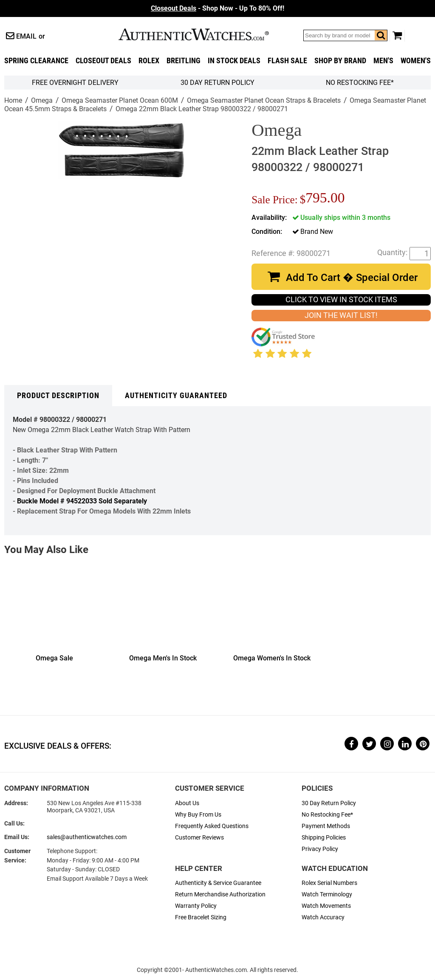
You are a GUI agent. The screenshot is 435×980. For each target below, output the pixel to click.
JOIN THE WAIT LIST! (341, 315)
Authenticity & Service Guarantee (218, 883)
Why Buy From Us (198, 815)
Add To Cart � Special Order (352, 278)
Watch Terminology (327, 894)
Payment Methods (326, 826)
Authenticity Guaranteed (176, 396)
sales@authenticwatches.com (87, 837)
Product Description (58, 396)
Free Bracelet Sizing (201, 917)
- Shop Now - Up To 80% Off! (217, 8)
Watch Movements (326, 906)
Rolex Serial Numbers (329, 883)
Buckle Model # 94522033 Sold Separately (82, 501)
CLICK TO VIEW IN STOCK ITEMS (341, 300)
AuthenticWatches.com (203, 34)
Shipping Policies (324, 838)
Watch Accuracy (323, 917)
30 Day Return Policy (329, 803)
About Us (187, 803)
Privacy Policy (320, 849)
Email (26, 36)
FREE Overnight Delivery (75, 83)
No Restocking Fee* (360, 83)
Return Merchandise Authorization (220, 894)
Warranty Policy (196, 906)
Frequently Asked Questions (212, 826)
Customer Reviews (199, 838)
